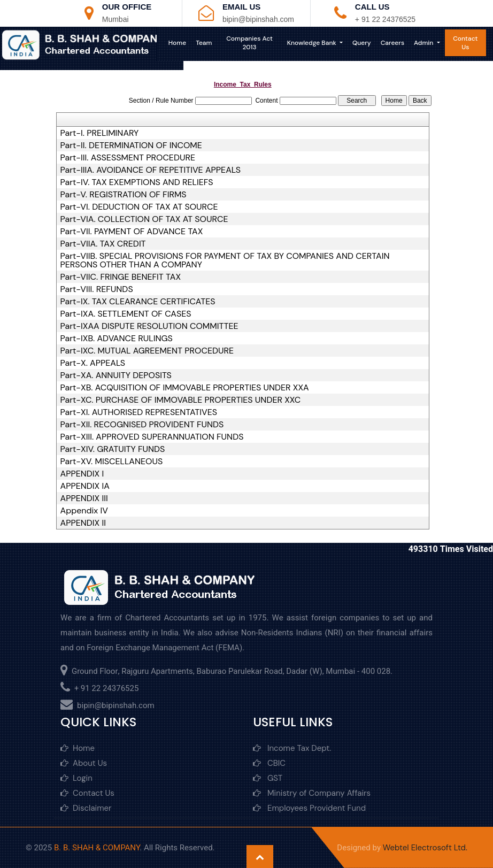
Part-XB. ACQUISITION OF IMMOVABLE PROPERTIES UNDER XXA (185, 388)
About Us (84, 763)
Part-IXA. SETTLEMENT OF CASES (126, 314)
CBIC (269, 763)
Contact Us (466, 43)
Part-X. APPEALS (93, 363)
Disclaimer (86, 808)
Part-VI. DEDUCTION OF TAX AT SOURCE (139, 207)
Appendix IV (84, 511)
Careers (394, 43)
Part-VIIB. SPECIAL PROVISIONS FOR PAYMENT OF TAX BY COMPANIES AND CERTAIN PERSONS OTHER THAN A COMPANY (225, 260)
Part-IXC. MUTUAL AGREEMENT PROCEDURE (147, 351)
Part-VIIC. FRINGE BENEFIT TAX (121, 277)
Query (363, 43)
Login (76, 778)
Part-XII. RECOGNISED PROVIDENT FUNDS (142, 425)
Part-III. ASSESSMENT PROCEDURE (128, 158)
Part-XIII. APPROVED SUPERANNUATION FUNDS (152, 437)
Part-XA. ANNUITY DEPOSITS (116, 375)
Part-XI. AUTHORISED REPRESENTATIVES (139, 412)
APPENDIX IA (85, 486)
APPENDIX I (82, 474)
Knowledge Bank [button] (314, 43)
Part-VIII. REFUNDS (97, 289)
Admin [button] (426, 43)
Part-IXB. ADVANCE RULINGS (117, 339)
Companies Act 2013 (253, 43)
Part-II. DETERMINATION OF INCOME (131, 145)
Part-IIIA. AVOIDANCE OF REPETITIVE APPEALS (151, 170)
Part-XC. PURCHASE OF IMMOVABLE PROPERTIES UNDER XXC (181, 400)
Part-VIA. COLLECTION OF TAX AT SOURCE (144, 219)
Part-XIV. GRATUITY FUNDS (113, 449)
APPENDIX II (83, 523)
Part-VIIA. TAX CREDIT (103, 244)
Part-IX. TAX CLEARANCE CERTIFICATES (138, 302)
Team (210, 43)
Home (183, 43)
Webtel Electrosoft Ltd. (425, 848)
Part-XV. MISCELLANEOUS (112, 462)
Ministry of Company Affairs (312, 793)
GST (268, 778)
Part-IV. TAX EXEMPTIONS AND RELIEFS (137, 182)
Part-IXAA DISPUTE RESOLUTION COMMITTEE (149, 326)
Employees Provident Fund (309, 808)
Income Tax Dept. (292, 748)
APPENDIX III (84, 498)
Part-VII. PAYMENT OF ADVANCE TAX (132, 232)
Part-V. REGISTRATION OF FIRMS (124, 195)
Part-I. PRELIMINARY (100, 133)
